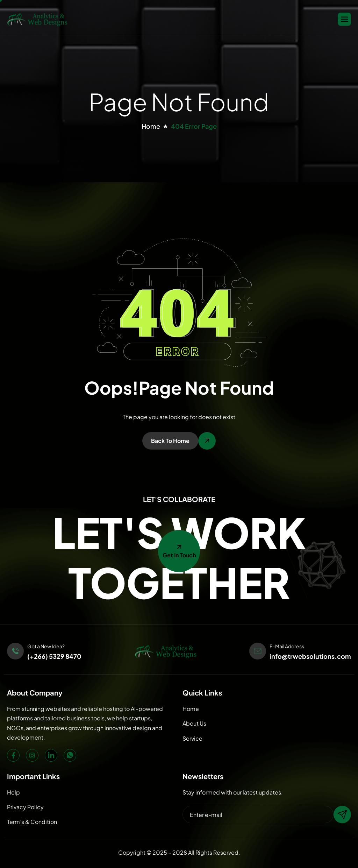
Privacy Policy (25, 807)
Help (13, 792)
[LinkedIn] (51, 755)
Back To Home (170, 441)
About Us (194, 723)
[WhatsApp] (70, 755)
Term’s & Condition (32, 822)
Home (191, 709)
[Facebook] (13, 755)
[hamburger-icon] (344, 19)
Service (192, 738)
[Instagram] (32, 755)
